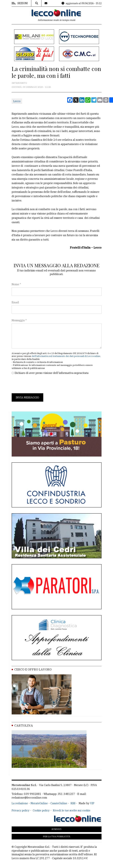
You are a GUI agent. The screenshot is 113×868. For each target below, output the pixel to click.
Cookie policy (41, 810)
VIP (92, 803)
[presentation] (37, 384)
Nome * (16, 284)
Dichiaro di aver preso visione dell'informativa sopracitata (52, 373)
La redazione (20, 803)
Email (15, 302)
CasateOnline (59, 803)
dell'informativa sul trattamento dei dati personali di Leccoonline (66, 356)
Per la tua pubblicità (57, 837)
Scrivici (56, 829)
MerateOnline (39, 803)
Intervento (19, 83)
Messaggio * (19, 320)
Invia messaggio (27, 397)
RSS (73, 803)
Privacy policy (21, 810)
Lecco (17, 101)
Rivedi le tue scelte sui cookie (72, 810)
